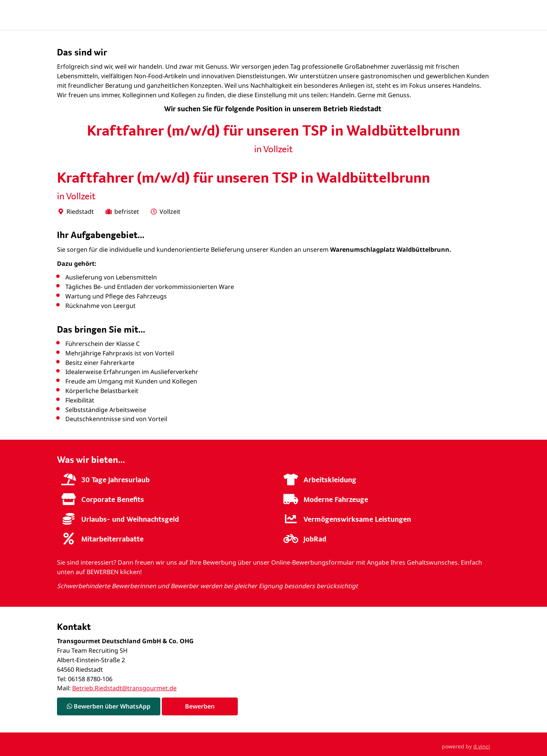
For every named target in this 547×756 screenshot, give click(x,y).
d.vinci (482, 746)
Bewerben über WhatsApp (109, 706)
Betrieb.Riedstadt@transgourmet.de (124, 688)
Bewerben (200, 706)
